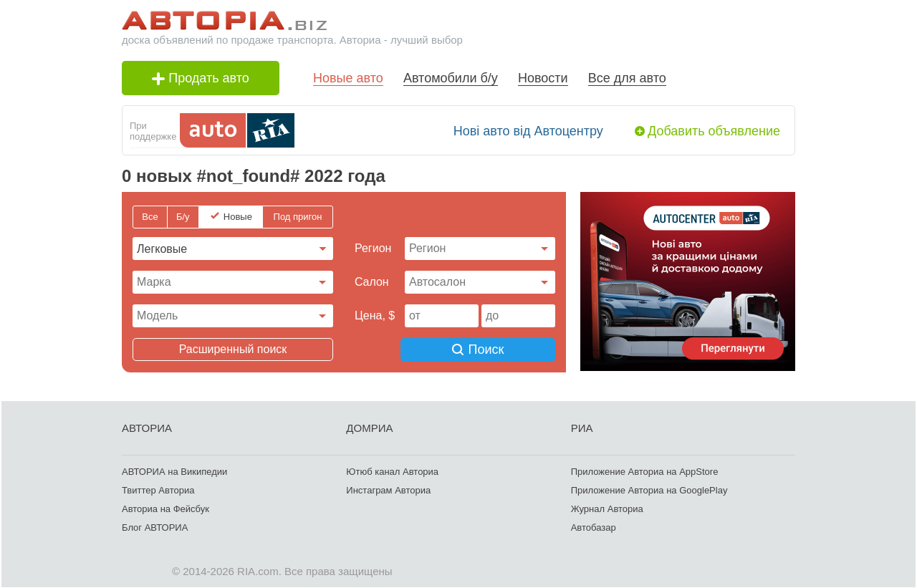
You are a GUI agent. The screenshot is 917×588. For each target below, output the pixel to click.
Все (150, 217)
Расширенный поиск (233, 349)
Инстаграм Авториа (388, 490)
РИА (582, 427)
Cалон (372, 282)
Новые (238, 217)
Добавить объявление (714, 131)
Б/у (183, 217)
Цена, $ (375, 315)
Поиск (480, 350)
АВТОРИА (147, 427)
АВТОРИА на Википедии (174, 471)
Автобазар (594, 527)
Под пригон (298, 217)
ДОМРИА (369, 427)
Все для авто (627, 78)
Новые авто (348, 78)
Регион (373, 248)
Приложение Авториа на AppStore (645, 471)
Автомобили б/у (451, 78)
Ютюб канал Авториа (392, 471)
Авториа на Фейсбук (165, 508)
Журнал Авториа (607, 508)
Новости (543, 78)
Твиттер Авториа (158, 490)
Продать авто (201, 78)
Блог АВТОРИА (155, 527)
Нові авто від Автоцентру (528, 131)
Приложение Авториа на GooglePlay (649, 490)
